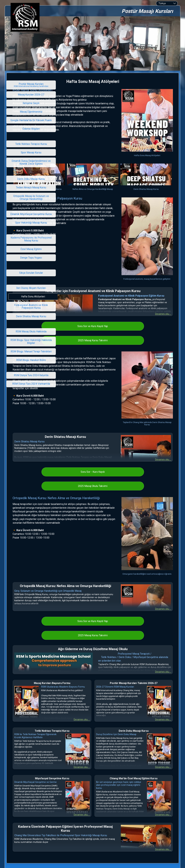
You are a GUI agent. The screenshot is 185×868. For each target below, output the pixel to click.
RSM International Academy (87, 822)
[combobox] (167, 3)
